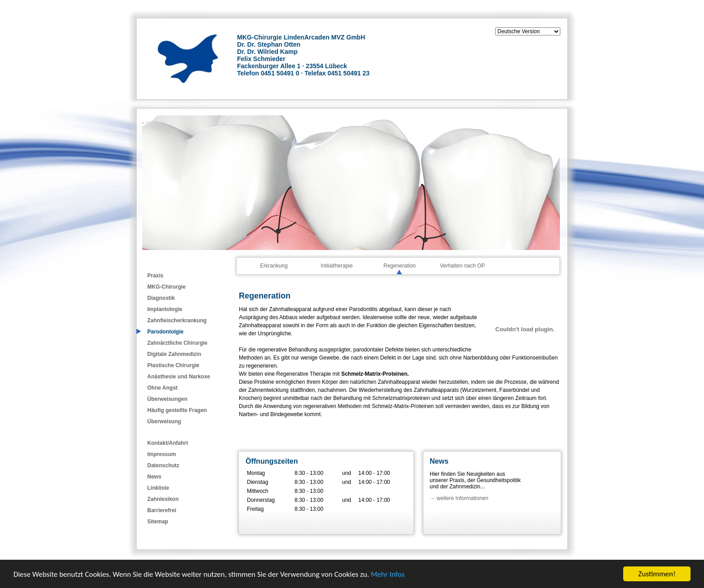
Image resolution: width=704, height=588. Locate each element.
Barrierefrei (162, 510)
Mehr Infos (388, 574)
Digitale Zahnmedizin (174, 354)
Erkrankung (274, 266)
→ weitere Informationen (459, 498)
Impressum (162, 454)
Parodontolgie (165, 332)
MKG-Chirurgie (166, 287)
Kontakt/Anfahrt (168, 443)
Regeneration (400, 266)
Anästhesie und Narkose (179, 377)
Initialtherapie (337, 266)
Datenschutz (163, 465)
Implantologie (165, 309)
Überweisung (164, 421)
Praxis (155, 276)
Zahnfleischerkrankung (177, 320)
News (154, 477)
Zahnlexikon (163, 499)
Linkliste (158, 488)
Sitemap (158, 522)
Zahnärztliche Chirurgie (177, 343)
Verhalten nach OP (463, 266)
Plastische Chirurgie (173, 365)
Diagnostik (161, 298)
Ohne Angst (163, 388)
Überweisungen (167, 399)
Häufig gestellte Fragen (177, 410)
